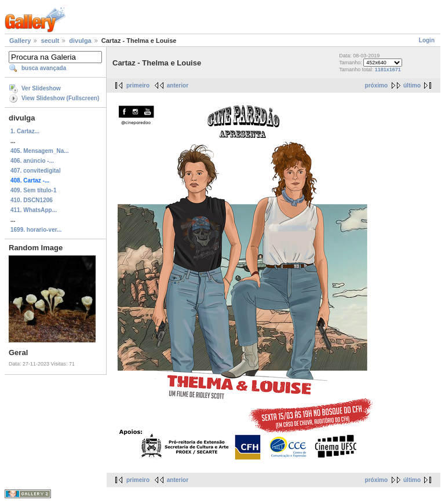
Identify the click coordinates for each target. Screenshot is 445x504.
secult (50, 41)
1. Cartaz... (25, 131)
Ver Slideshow (41, 88)
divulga (80, 41)
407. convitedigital (36, 171)
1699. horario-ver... (36, 230)
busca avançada (44, 68)
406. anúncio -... (32, 161)
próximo (376, 85)
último (412, 85)
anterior (178, 85)
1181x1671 (388, 70)
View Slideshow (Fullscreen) (60, 98)
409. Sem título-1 (33, 190)
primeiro (138, 85)
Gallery (20, 41)
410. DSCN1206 (32, 200)
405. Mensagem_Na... (40, 151)
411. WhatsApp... (34, 210)
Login (427, 40)
